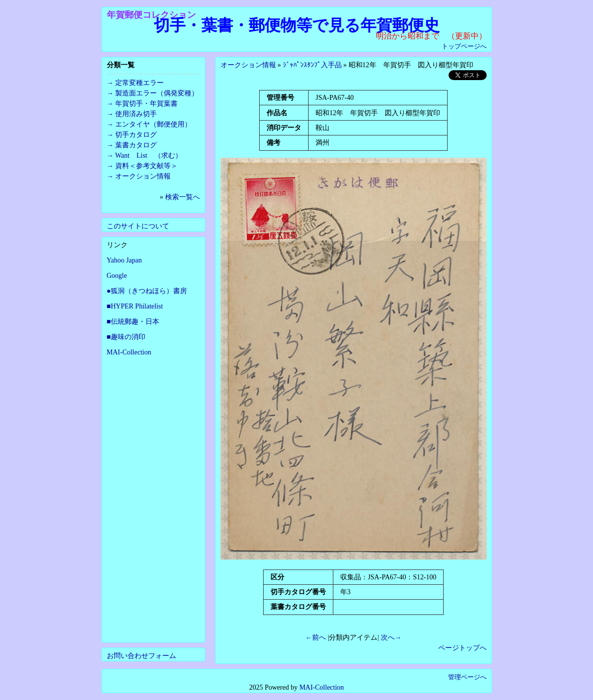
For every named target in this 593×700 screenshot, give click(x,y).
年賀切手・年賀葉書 (146, 104)
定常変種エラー (139, 83)
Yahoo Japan (124, 260)
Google (117, 276)
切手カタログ (136, 135)
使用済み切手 (136, 114)
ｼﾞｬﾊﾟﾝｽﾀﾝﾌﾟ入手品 (312, 65)
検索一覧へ (182, 197)
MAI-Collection (129, 352)
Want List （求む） (149, 155)
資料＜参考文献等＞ (146, 166)
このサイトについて (138, 226)
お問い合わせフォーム (141, 656)
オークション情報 (248, 65)
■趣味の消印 (126, 337)
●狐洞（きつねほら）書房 (147, 291)
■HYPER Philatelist (135, 306)
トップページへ (464, 46)
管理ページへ (467, 677)
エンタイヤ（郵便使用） (153, 124)
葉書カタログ (136, 145)
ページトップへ (462, 648)
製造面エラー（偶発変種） (157, 93)
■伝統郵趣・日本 (133, 322)
